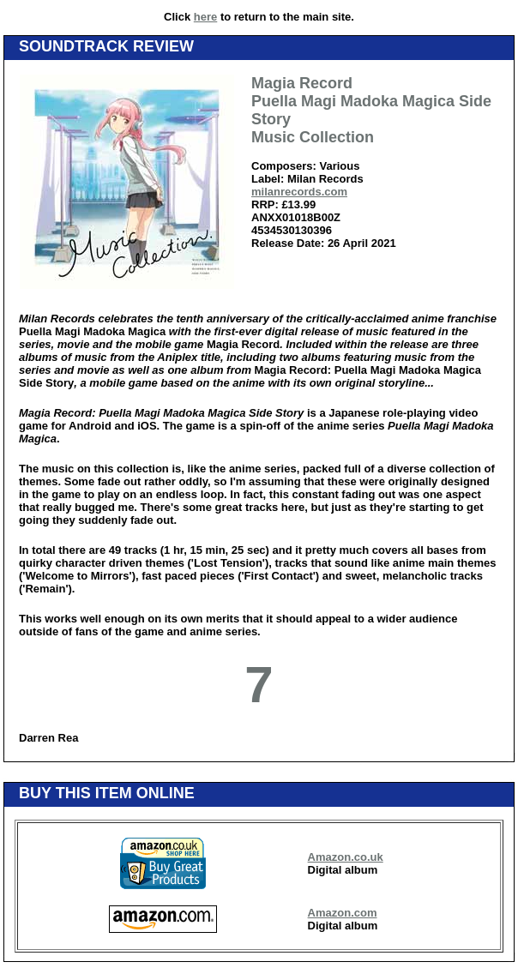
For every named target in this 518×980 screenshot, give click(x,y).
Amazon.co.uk (346, 857)
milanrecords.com (299, 192)
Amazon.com (343, 913)
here (205, 17)
